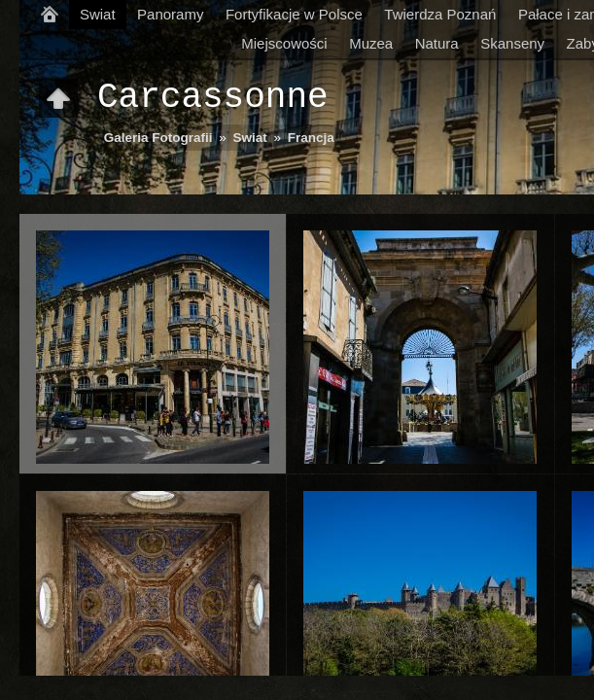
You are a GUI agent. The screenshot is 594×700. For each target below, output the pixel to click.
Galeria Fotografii (158, 138)
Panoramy (170, 14)
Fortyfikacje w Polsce (294, 14)
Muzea (371, 43)
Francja (311, 138)
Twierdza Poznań (440, 14)
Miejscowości (284, 43)
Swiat (98, 14)
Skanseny (512, 43)
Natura (437, 43)
